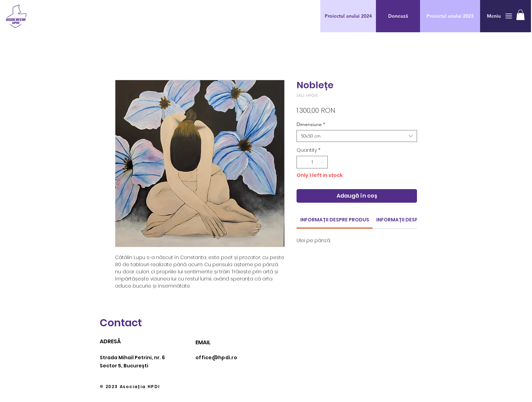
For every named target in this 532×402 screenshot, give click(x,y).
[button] (398, 16)
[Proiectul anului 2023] (450, 16)
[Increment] (322, 162)
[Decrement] (302, 162)
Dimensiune (311, 124)
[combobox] (357, 136)
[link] (335, 220)
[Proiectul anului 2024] (348, 16)
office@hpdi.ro (216, 358)
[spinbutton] (312, 162)
